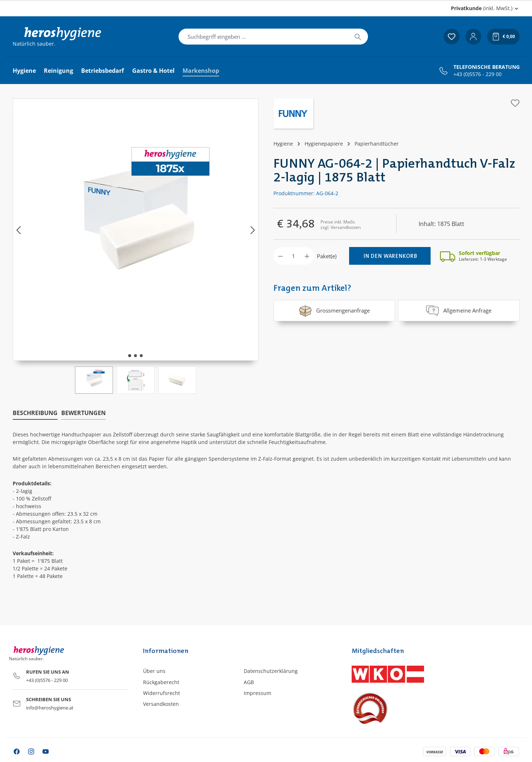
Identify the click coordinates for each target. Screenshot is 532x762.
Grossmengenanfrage (334, 310)
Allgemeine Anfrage (458, 310)
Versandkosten (161, 704)
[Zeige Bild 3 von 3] (141, 356)
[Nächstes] (253, 230)
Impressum (257, 693)
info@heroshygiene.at (50, 708)
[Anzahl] (294, 256)
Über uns (154, 671)
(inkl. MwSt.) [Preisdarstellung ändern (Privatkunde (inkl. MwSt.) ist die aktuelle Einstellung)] (482, 8)
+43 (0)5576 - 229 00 (477, 74)
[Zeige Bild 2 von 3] (135, 356)
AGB (249, 682)
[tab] (35, 413)
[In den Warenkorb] (390, 256)
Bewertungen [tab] (83, 413)
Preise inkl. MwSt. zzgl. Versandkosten (341, 224)
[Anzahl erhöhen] (307, 256)
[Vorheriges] (18, 230)
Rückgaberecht (161, 682)
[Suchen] (358, 37)
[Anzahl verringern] (280, 256)
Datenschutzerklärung (271, 671)
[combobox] (263, 37)
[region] (136, 246)
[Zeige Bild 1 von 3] (130, 356)
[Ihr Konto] (473, 37)
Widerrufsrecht (162, 693)
